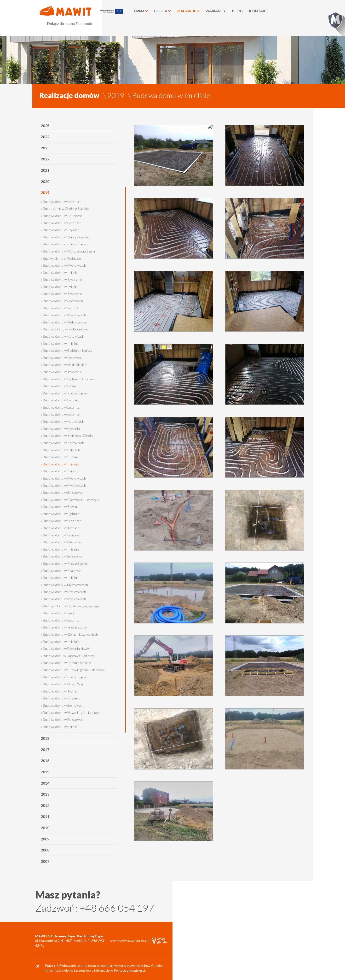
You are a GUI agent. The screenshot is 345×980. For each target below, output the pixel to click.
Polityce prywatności (129, 970)
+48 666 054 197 (117, 908)
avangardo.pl (138, 941)
